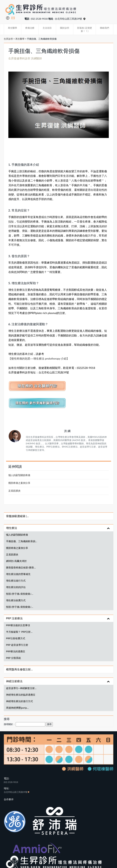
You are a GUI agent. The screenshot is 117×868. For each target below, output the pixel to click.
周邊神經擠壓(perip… (17, 708)
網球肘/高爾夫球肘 (16, 561)
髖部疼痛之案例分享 (19, 483)
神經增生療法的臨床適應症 (21, 695)
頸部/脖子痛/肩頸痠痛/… (20, 594)
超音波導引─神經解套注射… (21, 688)
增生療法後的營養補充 (18, 574)
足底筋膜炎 (14, 491)
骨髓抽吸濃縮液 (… (17, 516)
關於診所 (65, 28)
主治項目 (47, 28)
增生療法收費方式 (16, 600)
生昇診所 (8, 39)
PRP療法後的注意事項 (18, 625)
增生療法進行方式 (16, 581)
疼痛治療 (30, 28)
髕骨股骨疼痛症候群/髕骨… (21, 567)
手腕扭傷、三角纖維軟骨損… (22, 541)
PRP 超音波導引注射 (17, 645)
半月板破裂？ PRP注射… (19, 632)
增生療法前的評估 (16, 587)
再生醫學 (12, 28)
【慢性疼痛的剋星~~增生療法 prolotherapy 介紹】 (39, 359)
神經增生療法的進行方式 (19, 701)
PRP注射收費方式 (16, 638)
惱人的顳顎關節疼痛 (19, 475)
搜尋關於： (10, 724)
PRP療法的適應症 (16, 651)
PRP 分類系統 (13, 658)
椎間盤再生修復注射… (19, 669)
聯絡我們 (105, 28)
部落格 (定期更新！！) (85, 29)
